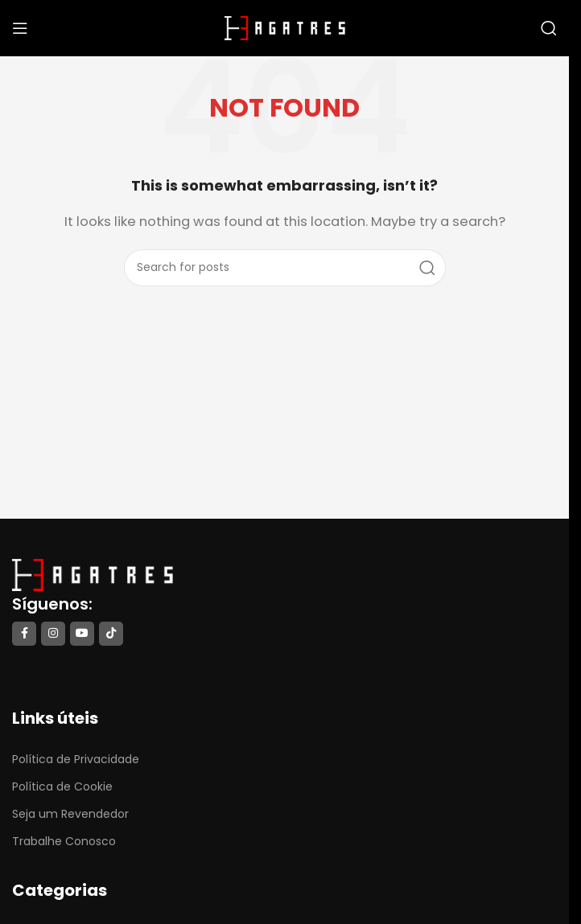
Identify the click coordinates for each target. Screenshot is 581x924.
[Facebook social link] (24, 634)
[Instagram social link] (53, 634)
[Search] (549, 28)
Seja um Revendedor (70, 814)
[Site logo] (285, 27)
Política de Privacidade (76, 759)
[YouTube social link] (82, 634)
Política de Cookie (62, 786)
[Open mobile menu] (20, 28)
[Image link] (93, 574)
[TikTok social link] (111, 634)
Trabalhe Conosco (64, 841)
